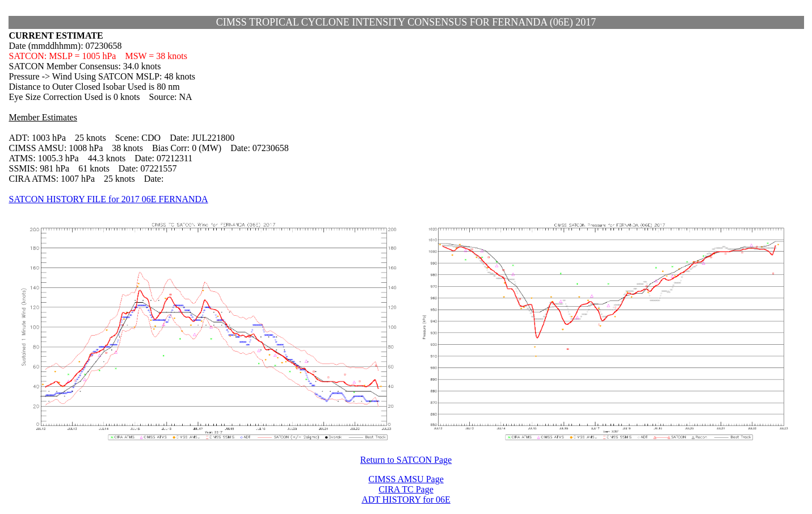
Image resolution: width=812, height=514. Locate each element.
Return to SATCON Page (406, 460)
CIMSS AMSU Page (406, 479)
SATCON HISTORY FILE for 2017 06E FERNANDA (109, 199)
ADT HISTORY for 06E (406, 500)
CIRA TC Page (406, 489)
